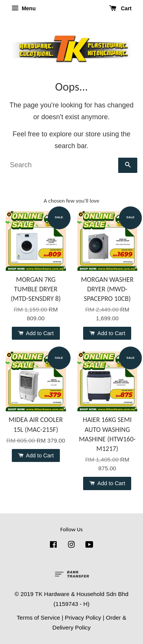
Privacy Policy (83, 618)
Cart (120, 8)
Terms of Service (39, 618)
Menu (23, 8)
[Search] (62, 165)
